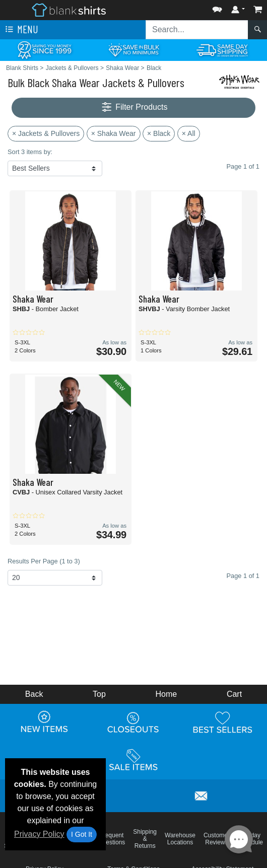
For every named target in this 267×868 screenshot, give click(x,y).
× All (189, 133)
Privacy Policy (39, 834)
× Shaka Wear (114, 133)
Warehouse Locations (180, 839)
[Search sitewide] (197, 30)
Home (166, 694)
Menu (21, 30)
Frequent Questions (111, 839)
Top (99, 694)
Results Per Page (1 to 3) (44, 561)
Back (34, 694)
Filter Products (134, 107)
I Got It (82, 834)
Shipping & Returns (145, 839)
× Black (159, 133)
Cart (234, 694)
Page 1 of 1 (243, 576)
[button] (217, 7)
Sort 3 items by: (30, 152)
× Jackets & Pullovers (46, 133)
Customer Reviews (217, 839)
